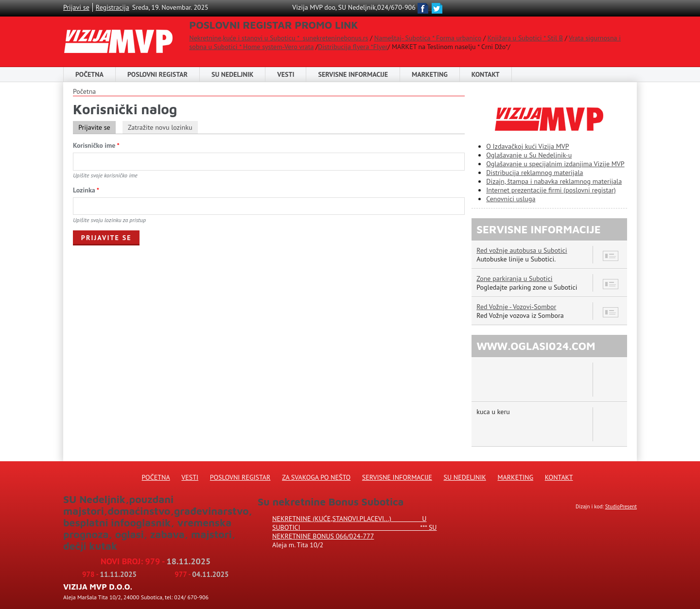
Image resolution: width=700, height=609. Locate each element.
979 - (178, 561)
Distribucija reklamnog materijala (534, 173)
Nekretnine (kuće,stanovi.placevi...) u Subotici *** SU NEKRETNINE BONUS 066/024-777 (354, 527)
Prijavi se (76, 7)
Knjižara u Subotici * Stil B (525, 38)
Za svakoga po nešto (316, 477)
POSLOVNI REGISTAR (157, 74)
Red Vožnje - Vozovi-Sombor (516, 307)
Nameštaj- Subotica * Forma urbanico (428, 38)
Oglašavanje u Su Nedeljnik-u (529, 155)
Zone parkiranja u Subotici (514, 278)
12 (611, 312)
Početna (89, 74)
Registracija (113, 7)
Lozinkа (86, 190)
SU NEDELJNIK (232, 74)
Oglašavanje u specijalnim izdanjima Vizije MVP (555, 164)
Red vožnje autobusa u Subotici (522, 250)
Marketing (430, 74)
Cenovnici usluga (511, 199)
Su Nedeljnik (465, 477)
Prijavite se (97, 127)
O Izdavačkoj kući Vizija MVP (527, 146)
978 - (109, 574)
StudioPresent (621, 506)
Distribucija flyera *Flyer (353, 47)
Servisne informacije (353, 74)
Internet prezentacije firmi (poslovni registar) (551, 190)
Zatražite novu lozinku (160, 127)
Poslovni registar (240, 477)
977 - (201, 574)
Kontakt (486, 74)
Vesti (286, 74)
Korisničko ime (96, 145)
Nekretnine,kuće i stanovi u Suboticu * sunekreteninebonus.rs (279, 38)
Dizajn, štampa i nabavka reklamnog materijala (554, 181)
